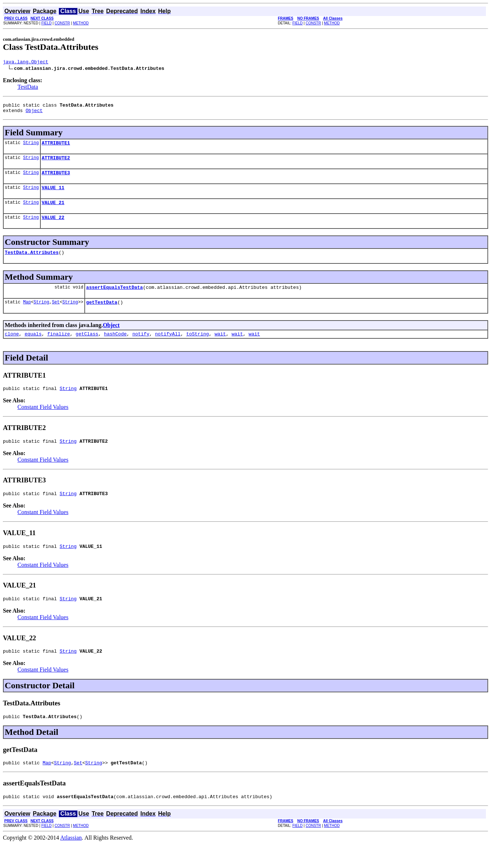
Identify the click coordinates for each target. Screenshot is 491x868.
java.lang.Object (26, 63)
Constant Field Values (43, 422)
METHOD (81, 23)
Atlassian (71, 862)
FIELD (47, 23)
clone (12, 348)
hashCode (115, 348)
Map (27, 315)
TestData (28, 88)
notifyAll (168, 348)
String (31, 147)
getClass (87, 348)
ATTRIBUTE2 (56, 163)
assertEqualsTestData (114, 299)
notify (141, 348)
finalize (59, 348)
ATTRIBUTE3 (56, 179)
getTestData (102, 315)
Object (34, 114)
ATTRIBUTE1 (56, 147)
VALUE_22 (53, 227)
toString (197, 348)
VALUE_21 (53, 211)
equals (33, 348)
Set (56, 315)
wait (220, 348)
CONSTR (62, 23)
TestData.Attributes (32, 263)
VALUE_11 (53, 195)
